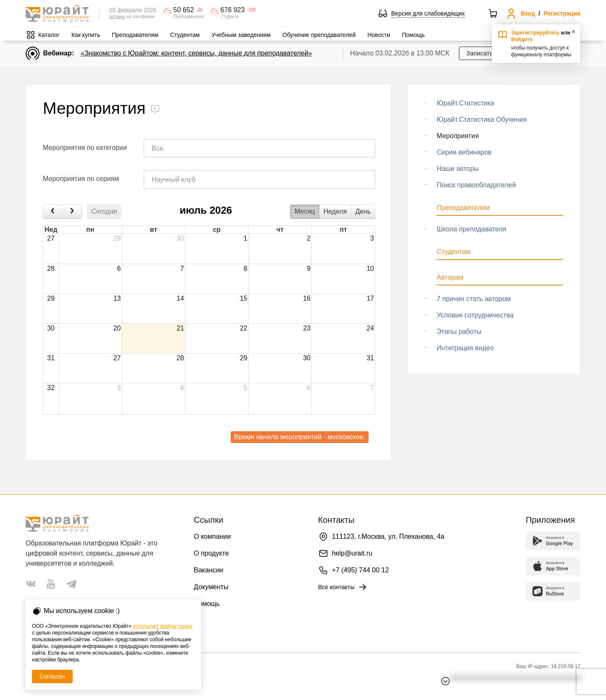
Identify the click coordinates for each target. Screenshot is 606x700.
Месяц (305, 211)
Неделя (335, 211)
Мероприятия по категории (85, 148)
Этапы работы (459, 332)
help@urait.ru (352, 553)
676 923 (233, 10)
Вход (528, 13)
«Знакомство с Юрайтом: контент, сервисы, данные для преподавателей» (196, 53)
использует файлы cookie (163, 626)
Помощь (413, 35)
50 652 (184, 10)
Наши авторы (458, 169)
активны (117, 17)
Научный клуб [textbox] (174, 180)
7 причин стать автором (474, 299)
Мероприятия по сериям (81, 179)
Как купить (86, 35)
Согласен (52, 676)
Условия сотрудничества (475, 315)
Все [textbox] (158, 148)
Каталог (49, 35)
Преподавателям (135, 35)
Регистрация (562, 13)
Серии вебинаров (464, 152)
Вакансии (209, 570)
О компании (212, 536)
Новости (379, 35)
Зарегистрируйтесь (535, 33)
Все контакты (343, 587)
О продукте (211, 553)
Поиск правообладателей (476, 185)
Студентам (185, 35)
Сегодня (104, 211)
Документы (211, 587)
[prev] (53, 212)
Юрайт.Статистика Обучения (482, 119)
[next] (72, 212)
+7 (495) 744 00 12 (361, 570)
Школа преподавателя (471, 229)
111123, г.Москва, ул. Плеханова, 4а (388, 536)
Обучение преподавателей (319, 35)
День (363, 211)
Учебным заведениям (241, 35)
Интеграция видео (465, 348)
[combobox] (260, 148)
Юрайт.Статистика (465, 103)
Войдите (522, 39)
